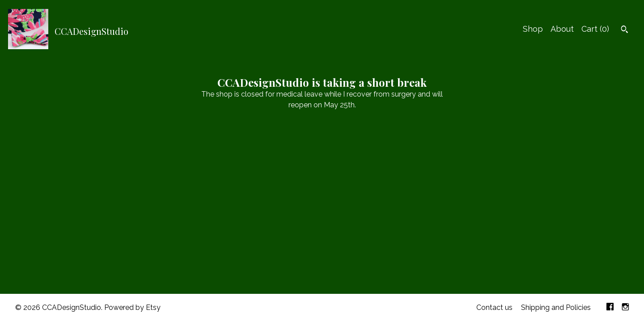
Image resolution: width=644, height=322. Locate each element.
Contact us (494, 307)
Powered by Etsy (132, 307)
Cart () (595, 29)
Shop (533, 29)
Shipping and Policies (556, 307)
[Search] (625, 30)
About (562, 29)
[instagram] (625, 308)
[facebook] (610, 308)
